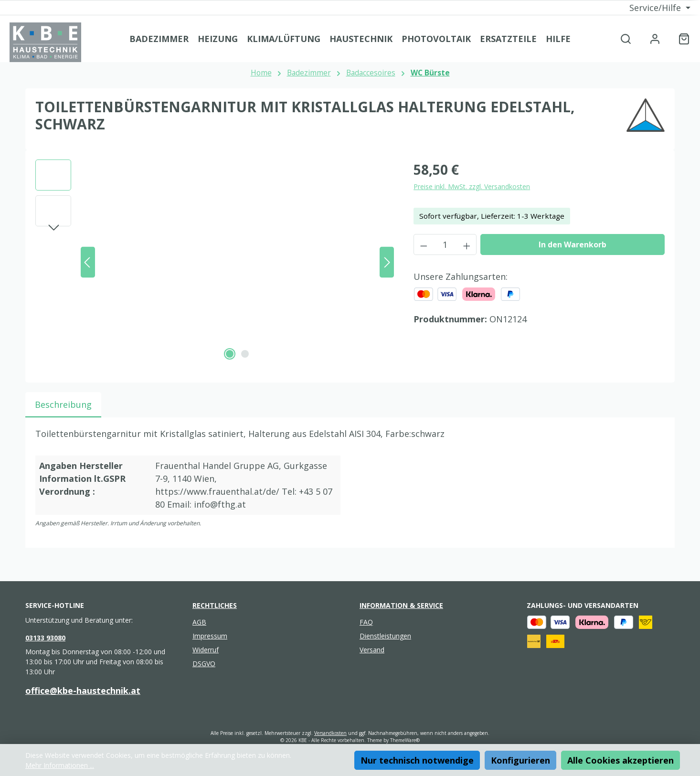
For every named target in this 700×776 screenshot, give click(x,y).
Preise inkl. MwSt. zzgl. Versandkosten (472, 186)
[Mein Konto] (655, 38)
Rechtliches (215, 605)
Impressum (210, 636)
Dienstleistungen (385, 636)
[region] (215, 262)
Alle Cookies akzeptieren (620, 760)
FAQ (366, 622)
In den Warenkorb (573, 244)
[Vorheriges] (88, 262)
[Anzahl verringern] (424, 244)
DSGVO (204, 664)
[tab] (63, 405)
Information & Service (401, 605)
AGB (199, 622)
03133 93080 (45, 638)
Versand (372, 650)
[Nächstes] (387, 262)
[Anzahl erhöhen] (467, 244)
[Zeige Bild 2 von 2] (245, 354)
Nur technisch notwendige (417, 760)
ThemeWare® (405, 740)
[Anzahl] (445, 244)
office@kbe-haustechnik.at (83, 691)
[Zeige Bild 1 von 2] (230, 354)
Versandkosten (330, 733)
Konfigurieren (520, 760)
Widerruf (206, 650)
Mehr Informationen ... (60, 765)
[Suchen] (626, 38)
